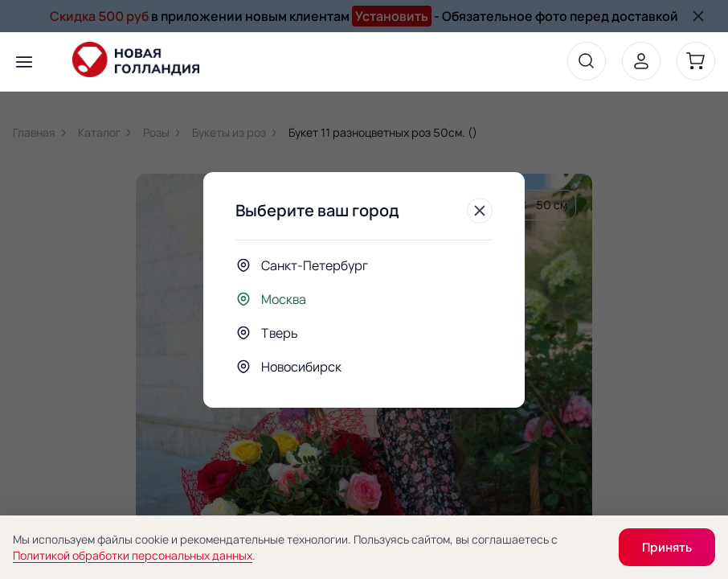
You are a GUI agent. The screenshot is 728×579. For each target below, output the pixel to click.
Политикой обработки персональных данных (133, 555)
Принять (667, 547)
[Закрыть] (480, 211)
